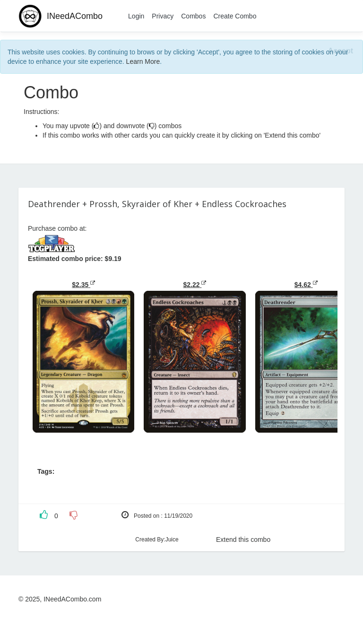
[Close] (341, 51)
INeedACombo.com (72, 599)
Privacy (163, 16)
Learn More (143, 61)
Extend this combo (243, 540)
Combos (193, 16)
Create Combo (235, 16)
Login (136, 16)
